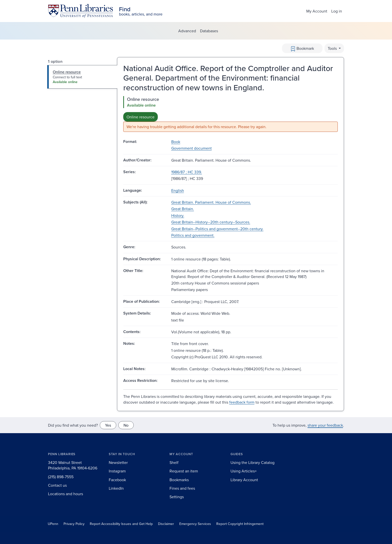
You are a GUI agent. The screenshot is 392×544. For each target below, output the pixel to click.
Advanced (187, 31)
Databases (209, 31)
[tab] (82, 77)
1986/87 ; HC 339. (187, 172)
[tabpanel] (230, 114)
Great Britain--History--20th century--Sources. (211, 222)
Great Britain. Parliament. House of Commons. (211, 202)
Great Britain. (183, 209)
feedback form (242, 402)
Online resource (140, 117)
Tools (333, 48)
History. (178, 215)
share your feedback (325, 425)
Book (176, 142)
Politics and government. (193, 235)
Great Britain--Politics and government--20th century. (217, 229)
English (178, 190)
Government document (191, 148)
